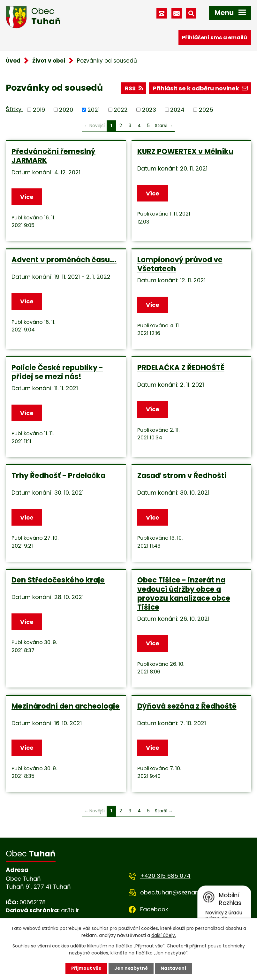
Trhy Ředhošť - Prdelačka (58, 475)
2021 (94, 110)
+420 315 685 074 (165, 876)
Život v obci (49, 61)
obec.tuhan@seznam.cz (174, 892)
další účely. (164, 935)
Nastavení (173, 968)
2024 (177, 110)
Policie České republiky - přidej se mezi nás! (57, 372)
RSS (134, 88)
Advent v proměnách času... (64, 260)
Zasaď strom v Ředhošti (182, 475)
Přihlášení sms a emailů (215, 38)
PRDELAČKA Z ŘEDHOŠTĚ (181, 368)
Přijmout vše (86, 968)
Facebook (154, 909)
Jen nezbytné (131, 968)
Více (27, 197)
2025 (206, 110)
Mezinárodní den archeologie (66, 706)
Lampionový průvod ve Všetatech (180, 264)
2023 (149, 110)
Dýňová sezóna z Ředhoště (187, 706)
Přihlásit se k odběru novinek (200, 88)
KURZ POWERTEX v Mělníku (185, 151)
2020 (66, 110)
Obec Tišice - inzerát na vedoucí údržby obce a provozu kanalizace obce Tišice (184, 593)
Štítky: (14, 109)
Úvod (13, 61)
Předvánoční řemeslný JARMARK (53, 156)
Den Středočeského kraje (58, 580)
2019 (39, 110)
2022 (121, 110)
